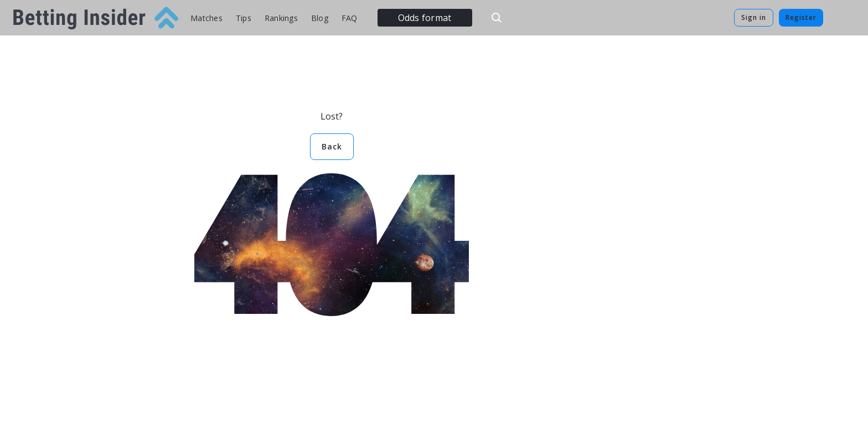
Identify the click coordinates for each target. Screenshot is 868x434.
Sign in (754, 17)
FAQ (350, 18)
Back (332, 146)
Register (801, 17)
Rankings (281, 18)
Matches (206, 18)
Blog (320, 18)
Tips (244, 18)
